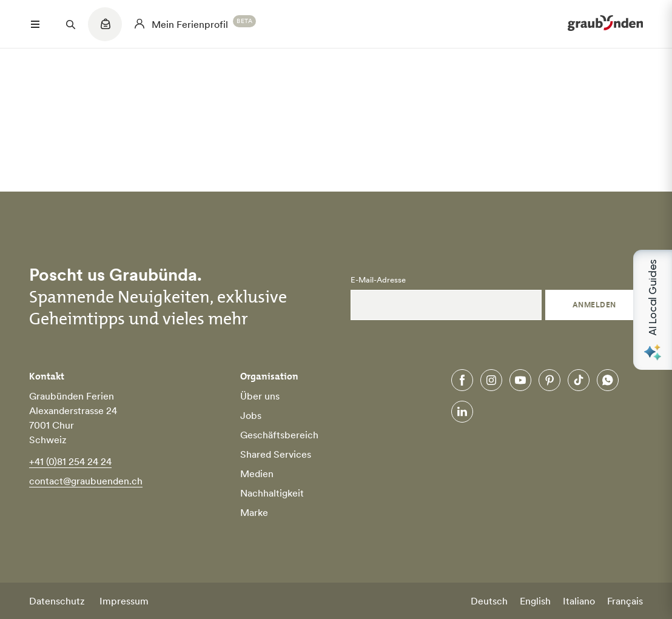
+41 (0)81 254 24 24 (70, 461)
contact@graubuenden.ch (86, 481)
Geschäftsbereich (279, 435)
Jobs (251, 415)
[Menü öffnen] (35, 24)
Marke (254, 512)
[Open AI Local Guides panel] (653, 310)
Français (625, 601)
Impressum (124, 601)
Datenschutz (57, 601)
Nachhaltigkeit (272, 493)
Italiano (579, 601)
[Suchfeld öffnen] (70, 24)
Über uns (260, 396)
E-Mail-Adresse (378, 280)
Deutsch (489, 601)
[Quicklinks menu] (105, 30)
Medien (257, 473)
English (535, 601)
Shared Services (276, 454)
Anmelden (594, 305)
